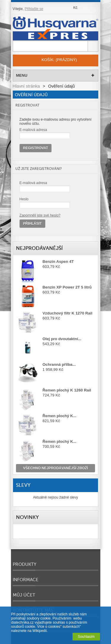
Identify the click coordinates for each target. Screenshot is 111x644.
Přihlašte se (34, 9)
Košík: (59, 60)
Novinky (27, 517)
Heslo (24, 199)
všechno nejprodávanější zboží (55, 468)
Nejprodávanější (39, 248)
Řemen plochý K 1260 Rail (67, 390)
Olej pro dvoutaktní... (62, 339)
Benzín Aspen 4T (58, 262)
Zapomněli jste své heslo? (40, 215)
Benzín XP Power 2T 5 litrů (67, 287)
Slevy (23, 485)
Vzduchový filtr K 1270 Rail (68, 313)
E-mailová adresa (33, 130)
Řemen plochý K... (59, 416)
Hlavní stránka (26, 86)
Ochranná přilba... (59, 364)
